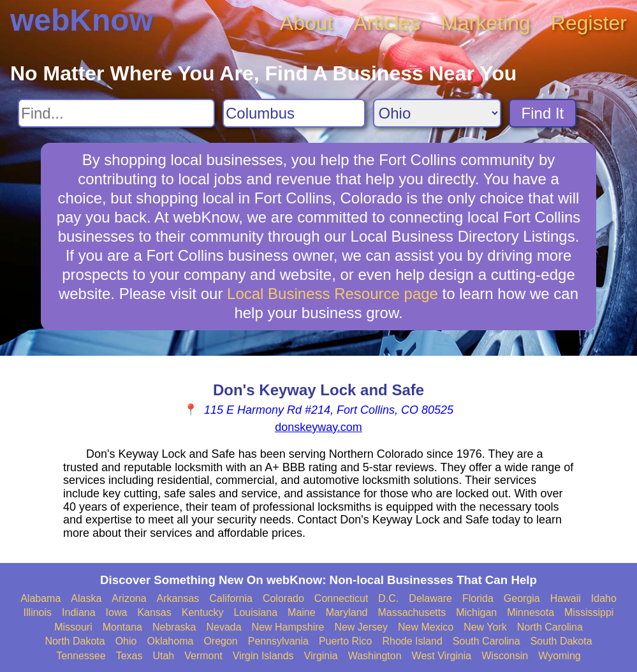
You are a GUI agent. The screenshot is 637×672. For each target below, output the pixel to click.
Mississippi (589, 612)
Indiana (79, 612)
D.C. (388, 598)
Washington (375, 656)
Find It (543, 113)
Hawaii (566, 598)
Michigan (476, 612)
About (307, 23)
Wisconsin (505, 656)
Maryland (347, 612)
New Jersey (361, 627)
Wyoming (560, 656)
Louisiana (256, 612)
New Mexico (426, 627)
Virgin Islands (263, 656)
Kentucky (203, 612)
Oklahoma (170, 641)
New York (485, 627)
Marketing (486, 23)
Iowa (117, 612)
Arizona (129, 598)
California (231, 598)
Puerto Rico (346, 641)
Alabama (40, 598)
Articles (387, 23)
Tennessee (81, 656)
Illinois (38, 612)
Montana (122, 627)
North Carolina (550, 627)
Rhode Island (413, 641)
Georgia (522, 598)
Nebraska (174, 627)
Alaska (86, 598)
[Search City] (294, 113)
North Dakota (75, 641)
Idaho (604, 598)
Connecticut (341, 598)
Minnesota (531, 612)
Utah (163, 656)
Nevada (223, 627)
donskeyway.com (318, 427)
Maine (302, 612)
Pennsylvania (278, 641)
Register (589, 23)
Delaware (430, 598)
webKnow (82, 20)
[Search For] (116, 113)
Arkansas (178, 598)
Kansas (154, 612)
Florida (478, 598)
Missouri (73, 627)
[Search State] (437, 113)
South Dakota (561, 641)
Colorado (283, 598)
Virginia (321, 656)
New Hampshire (288, 627)
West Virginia (442, 656)
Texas (129, 656)
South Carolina (487, 641)
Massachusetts (412, 612)
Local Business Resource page (333, 294)
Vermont (203, 656)
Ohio (126, 641)
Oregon (220, 641)
